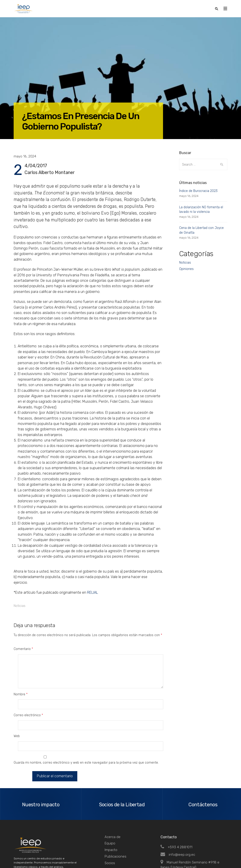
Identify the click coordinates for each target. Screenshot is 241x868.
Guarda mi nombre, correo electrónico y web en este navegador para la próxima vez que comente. (86, 725)
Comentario (23, 649)
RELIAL (93, 592)
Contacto (112, 837)
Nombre (21, 685)
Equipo (110, 804)
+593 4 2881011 (176, 808)
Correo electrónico (28, 696)
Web (17, 708)
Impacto (111, 811)
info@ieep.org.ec (178, 816)
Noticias (20, 606)
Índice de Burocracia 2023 (198, 191)
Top (221, 855)
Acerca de (113, 798)
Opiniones (186, 269)
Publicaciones (115, 817)
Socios (110, 824)
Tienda (110, 830)
